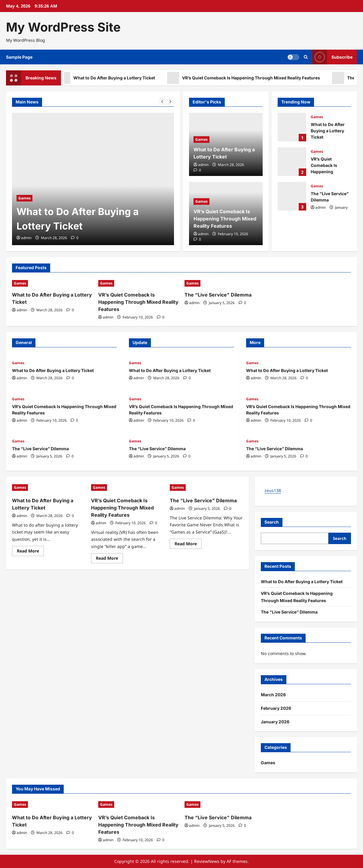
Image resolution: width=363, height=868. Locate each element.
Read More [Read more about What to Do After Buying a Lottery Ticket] (30, 552)
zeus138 (273, 490)
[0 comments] (75, 238)
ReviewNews (207, 861)
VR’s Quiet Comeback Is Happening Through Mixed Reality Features (248, 78)
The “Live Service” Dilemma (292, 196)
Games (24, 198)
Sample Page (19, 57)
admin (26, 238)
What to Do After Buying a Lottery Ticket (111, 78)
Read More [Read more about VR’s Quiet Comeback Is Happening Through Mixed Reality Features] (109, 559)
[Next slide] (170, 101)
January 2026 (275, 722)
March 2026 (273, 695)
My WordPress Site (63, 27)
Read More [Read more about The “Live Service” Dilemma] (188, 545)
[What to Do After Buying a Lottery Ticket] (93, 179)
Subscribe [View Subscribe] (332, 57)
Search (272, 522)
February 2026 (276, 708)
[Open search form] (306, 57)
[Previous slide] (162, 101)
